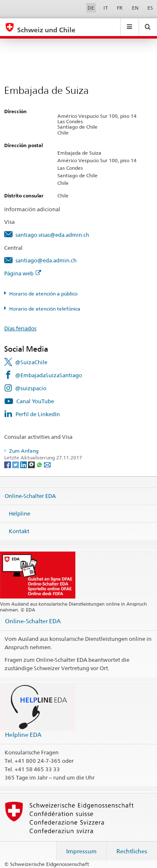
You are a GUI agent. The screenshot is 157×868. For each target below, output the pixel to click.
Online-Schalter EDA (30, 496)
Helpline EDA (23, 735)
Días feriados (20, 328)
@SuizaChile (31, 362)
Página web (23, 273)
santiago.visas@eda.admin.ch (52, 235)
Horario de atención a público (43, 294)
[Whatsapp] (40, 464)
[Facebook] (8, 464)
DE (91, 8)
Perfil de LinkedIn (38, 414)
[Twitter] (16, 464)
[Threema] (32, 464)
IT (106, 8)
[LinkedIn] (24, 464)
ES (150, 8)
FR (120, 8)
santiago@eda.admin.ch (46, 260)
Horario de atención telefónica (45, 309)
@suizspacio (31, 388)
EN (135, 8)
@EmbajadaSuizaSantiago (49, 375)
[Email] (47, 464)
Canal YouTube (35, 401)
